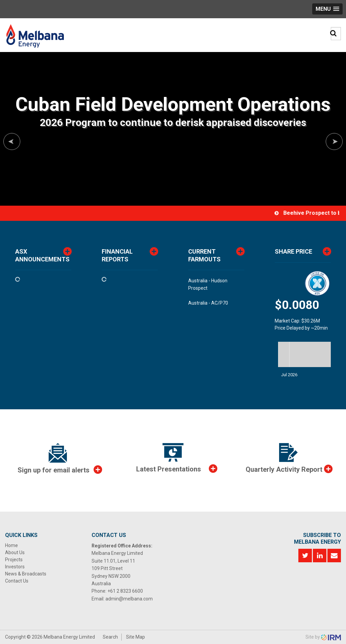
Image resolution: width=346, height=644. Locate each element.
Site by (323, 637)
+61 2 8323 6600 (125, 591)
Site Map (135, 637)
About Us (15, 552)
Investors (15, 567)
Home (11, 545)
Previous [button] (12, 141)
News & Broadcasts (26, 574)
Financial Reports (117, 255)
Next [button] (334, 141)
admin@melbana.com (129, 599)
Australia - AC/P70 (208, 303)
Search (110, 637)
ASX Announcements (42, 255)
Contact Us (17, 581)
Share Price (293, 251)
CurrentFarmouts (204, 255)
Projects (14, 560)
